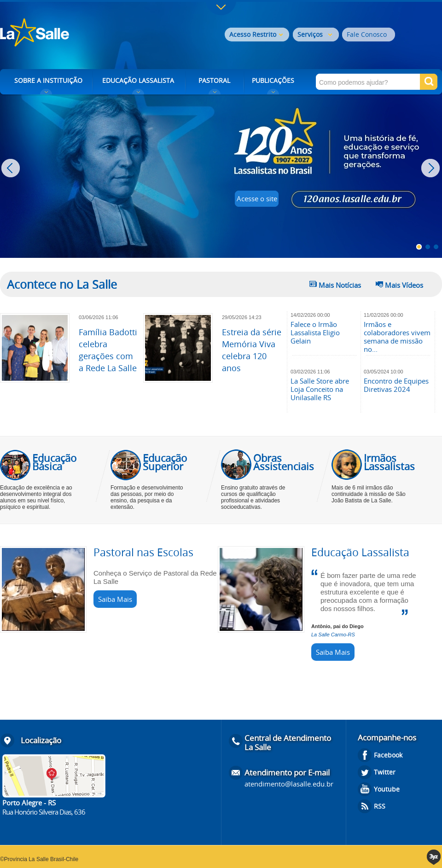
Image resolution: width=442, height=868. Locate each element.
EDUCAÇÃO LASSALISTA (138, 80)
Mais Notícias (340, 285)
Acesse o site (257, 198)
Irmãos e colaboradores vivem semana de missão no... (397, 337)
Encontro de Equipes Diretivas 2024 (396, 385)
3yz (434, 857)
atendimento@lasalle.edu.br (289, 784)
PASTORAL (214, 80)
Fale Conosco (367, 34)
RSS (380, 806)
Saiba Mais (115, 599)
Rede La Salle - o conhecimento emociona (73, 33)
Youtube (387, 789)
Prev (12, 168)
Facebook (388, 755)
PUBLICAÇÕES (273, 80)
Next (432, 168)
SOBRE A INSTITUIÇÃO (48, 80)
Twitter (385, 772)
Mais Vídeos (404, 285)
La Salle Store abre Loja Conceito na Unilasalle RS (320, 389)
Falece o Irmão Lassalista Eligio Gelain (315, 332)
